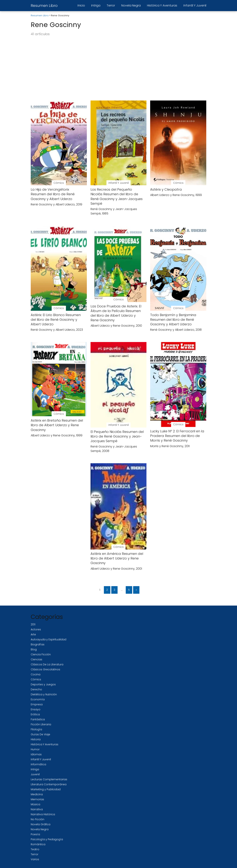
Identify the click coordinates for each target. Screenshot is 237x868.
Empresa (37, 704)
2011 (33, 624)
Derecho (36, 689)
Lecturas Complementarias (49, 779)
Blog (34, 649)
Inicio (81, 5)
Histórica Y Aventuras (162, 5)
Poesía (35, 834)
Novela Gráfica (41, 824)
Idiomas (36, 754)
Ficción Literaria (41, 724)
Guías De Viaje (40, 734)
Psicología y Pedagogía (47, 839)
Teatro (35, 849)
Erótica (35, 714)
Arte (33, 634)
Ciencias (36, 659)
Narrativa (37, 809)
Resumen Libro (44, 6)
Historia (36, 739)
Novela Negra (131, 5)
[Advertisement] (118, 69)
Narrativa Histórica (43, 814)
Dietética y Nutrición (44, 694)
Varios (35, 859)
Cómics (36, 679)
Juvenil (35, 774)
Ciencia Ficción (41, 654)
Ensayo (36, 709)
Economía (38, 699)
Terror (111, 5)
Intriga (96, 5)
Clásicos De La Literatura (47, 664)
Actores (36, 629)
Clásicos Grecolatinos (45, 669)
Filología (36, 729)
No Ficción (37, 819)
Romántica (38, 844)
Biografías (38, 644)
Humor (35, 749)
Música (35, 804)
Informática (38, 764)
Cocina (36, 674)
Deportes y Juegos (43, 684)
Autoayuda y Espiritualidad (49, 639)
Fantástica (38, 719)
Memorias (37, 799)
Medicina (37, 794)
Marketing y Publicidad (46, 789)
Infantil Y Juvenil (195, 5)
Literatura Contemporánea (49, 784)
